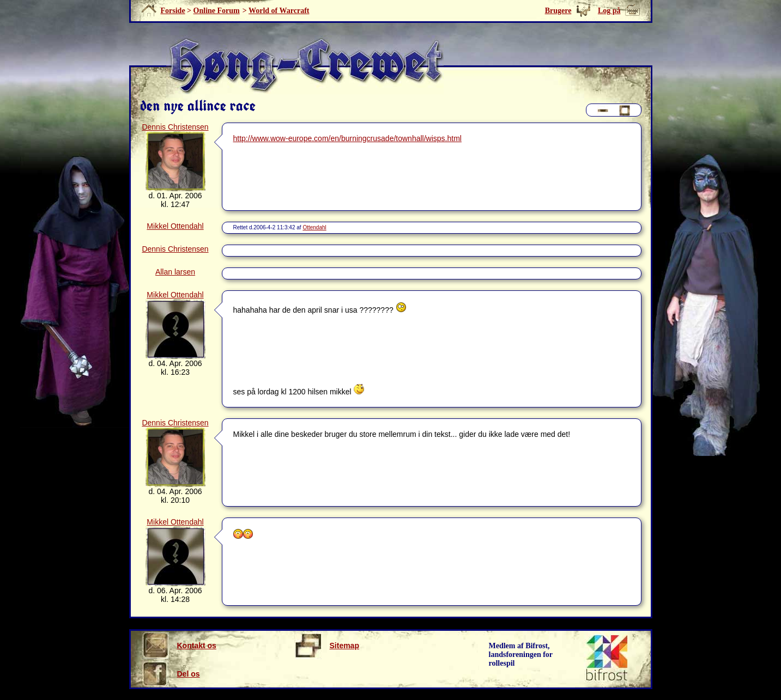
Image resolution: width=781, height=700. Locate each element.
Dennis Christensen (175, 127)
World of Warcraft (279, 11)
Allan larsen (175, 272)
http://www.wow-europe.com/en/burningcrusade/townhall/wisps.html (347, 138)
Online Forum (217, 11)
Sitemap (327, 646)
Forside (173, 11)
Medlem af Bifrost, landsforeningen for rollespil (521, 655)
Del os (171, 674)
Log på (609, 11)
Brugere (558, 11)
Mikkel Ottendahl (175, 226)
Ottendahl (314, 227)
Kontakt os (179, 646)
